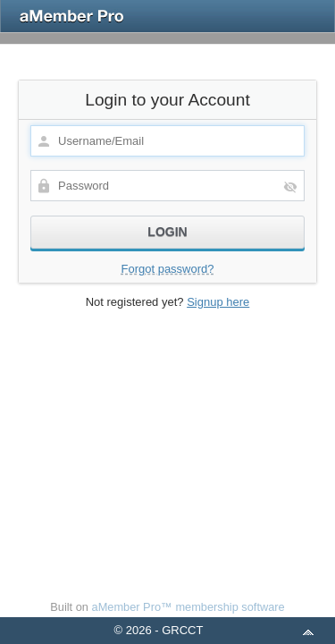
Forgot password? (167, 269)
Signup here (218, 302)
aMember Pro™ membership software (188, 607)
